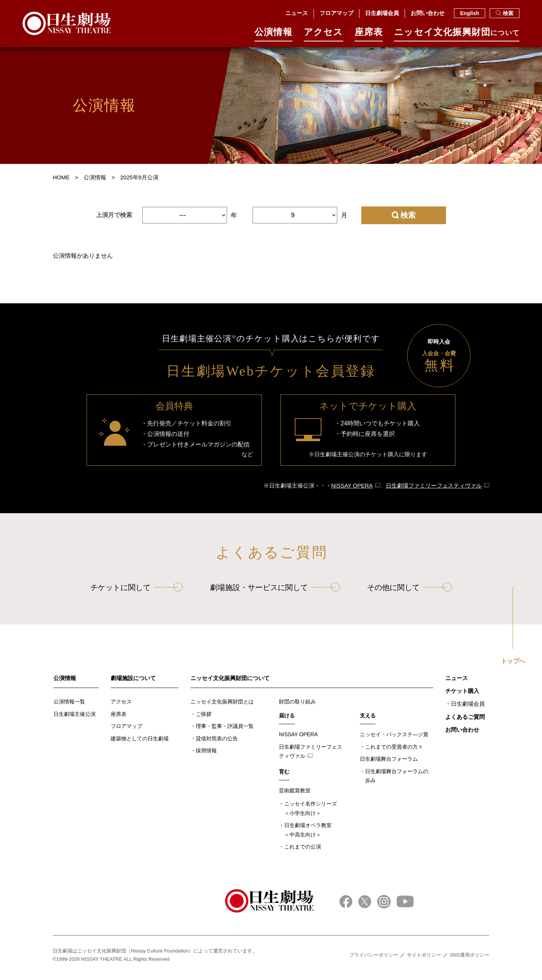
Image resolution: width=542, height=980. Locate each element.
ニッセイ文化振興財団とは (222, 706)
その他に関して (393, 592)
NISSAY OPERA (352, 490)
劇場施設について (133, 683)
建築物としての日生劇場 (140, 743)
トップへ (513, 666)
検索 (505, 13)
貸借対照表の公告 (217, 743)
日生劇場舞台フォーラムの (397, 782)
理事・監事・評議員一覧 (225, 731)
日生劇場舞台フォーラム (389, 764)
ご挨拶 (204, 719)
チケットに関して (120, 592)
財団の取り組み (297, 706)
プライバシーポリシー (374, 960)
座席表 (369, 34)
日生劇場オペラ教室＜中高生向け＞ (308, 835)
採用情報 (206, 755)
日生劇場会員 (382, 13)
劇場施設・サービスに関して (259, 592)
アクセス (324, 34)
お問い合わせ (428, 13)
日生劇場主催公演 (75, 719)
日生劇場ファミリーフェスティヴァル (434, 490)
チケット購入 (462, 696)
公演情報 (273, 34)
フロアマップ (336, 13)
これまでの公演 (303, 852)
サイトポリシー (424, 960)
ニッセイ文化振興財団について (230, 683)
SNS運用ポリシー (470, 960)
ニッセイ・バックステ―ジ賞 (394, 739)
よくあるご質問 (465, 722)
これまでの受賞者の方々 (394, 752)
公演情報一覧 (69, 706)
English (470, 13)
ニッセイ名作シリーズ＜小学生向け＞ (311, 813)
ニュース (297, 13)
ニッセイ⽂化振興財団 (457, 34)
